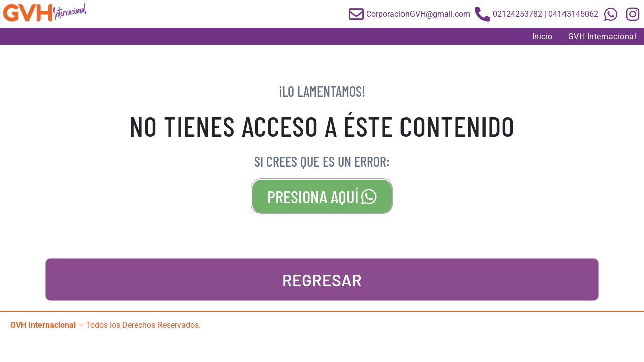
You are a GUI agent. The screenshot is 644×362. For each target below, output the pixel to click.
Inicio (543, 36)
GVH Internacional (602, 36)
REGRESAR (322, 280)
